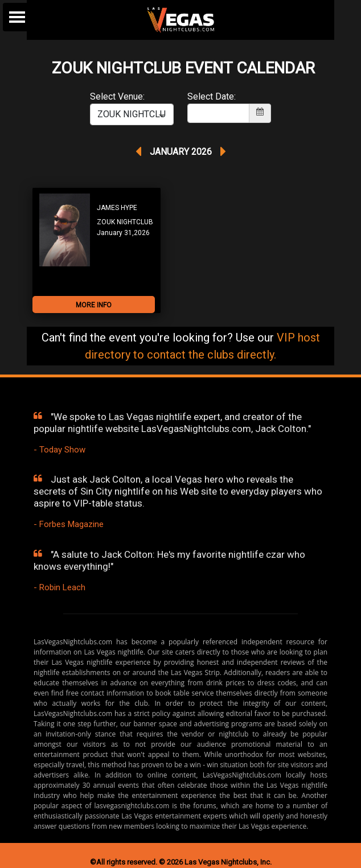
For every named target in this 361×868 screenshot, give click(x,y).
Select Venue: (117, 96)
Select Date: (212, 96)
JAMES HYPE (117, 208)
